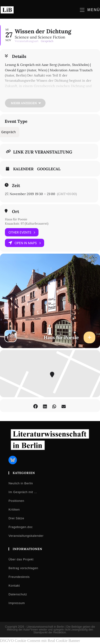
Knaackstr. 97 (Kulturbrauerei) (27, 224)
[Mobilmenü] (90, 10)
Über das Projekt (21, 559)
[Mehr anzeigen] (25, 103)
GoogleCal (49, 169)
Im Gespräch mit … (23, 492)
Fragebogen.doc (21, 527)
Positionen (16, 501)
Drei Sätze (16, 518)
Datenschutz (18, 594)
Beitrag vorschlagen (23, 568)
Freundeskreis (19, 577)
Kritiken (14, 510)
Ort (15, 212)
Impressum (17, 603)
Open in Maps (25, 243)
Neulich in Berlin (21, 483)
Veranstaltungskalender (26, 536)
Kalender (23, 169)
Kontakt (14, 586)
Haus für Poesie (16, 219)
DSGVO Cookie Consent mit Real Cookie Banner (40, 641)
